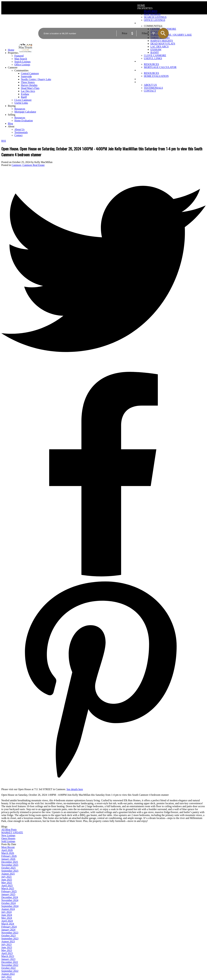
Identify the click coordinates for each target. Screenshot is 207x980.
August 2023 (8, 941)
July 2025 (6, 877)
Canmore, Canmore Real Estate (28, 165)
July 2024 (6, 912)
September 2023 (10, 939)
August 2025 (8, 874)
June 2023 (7, 947)
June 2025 (7, 880)
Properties (145, 8)
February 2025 (9, 891)
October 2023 (9, 936)
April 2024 (7, 921)
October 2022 (9, 968)
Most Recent (8, 847)
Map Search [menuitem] (152, 14)
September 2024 (10, 906)
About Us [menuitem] (150, 85)
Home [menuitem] (141, 5)
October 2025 (9, 868)
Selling (143, 70)
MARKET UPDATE (12, 832)
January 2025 (8, 894)
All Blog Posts (9, 830)
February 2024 (9, 927)
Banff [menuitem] (155, 52)
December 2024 (10, 897)
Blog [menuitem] (141, 79)
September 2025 (10, 871)
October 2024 (9, 903)
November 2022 (10, 965)
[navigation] (103, 93)
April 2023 (7, 953)
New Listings (8, 835)
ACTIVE (164, 25)
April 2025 (7, 885)
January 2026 (8, 859)
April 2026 (7, 850)
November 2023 (10, 933)
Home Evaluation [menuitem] (156, 76)
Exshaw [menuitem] (156, 50)
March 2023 (8, 956)
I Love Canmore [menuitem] (155, 55)
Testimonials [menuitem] (153, 88)
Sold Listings (8, 841)
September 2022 (10, 971)
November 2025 (10, 865)
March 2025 (8, 888)
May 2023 (7, 950)
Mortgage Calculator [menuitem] (160, 67)
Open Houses (8, 838)
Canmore (13, 68)
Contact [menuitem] (150, 91)
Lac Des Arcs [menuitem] (160, 47)
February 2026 (9, 856)
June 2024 (7, 915)
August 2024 (8, 909)
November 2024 (10, 900)
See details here (75, 789)
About (142, 82)
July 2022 (6, 977)
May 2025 (7, 883)
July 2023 (6, 944)
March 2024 (8, 924)
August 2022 (8, 974)
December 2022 (10, 962)
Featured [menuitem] (151, 11)
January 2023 (8, 959)
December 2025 (10, 862)
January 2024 (8, 930)
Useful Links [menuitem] (153, 58)
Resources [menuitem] (151, 64)
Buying (142, 61)
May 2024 (7, 918)
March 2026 (8, 853)
